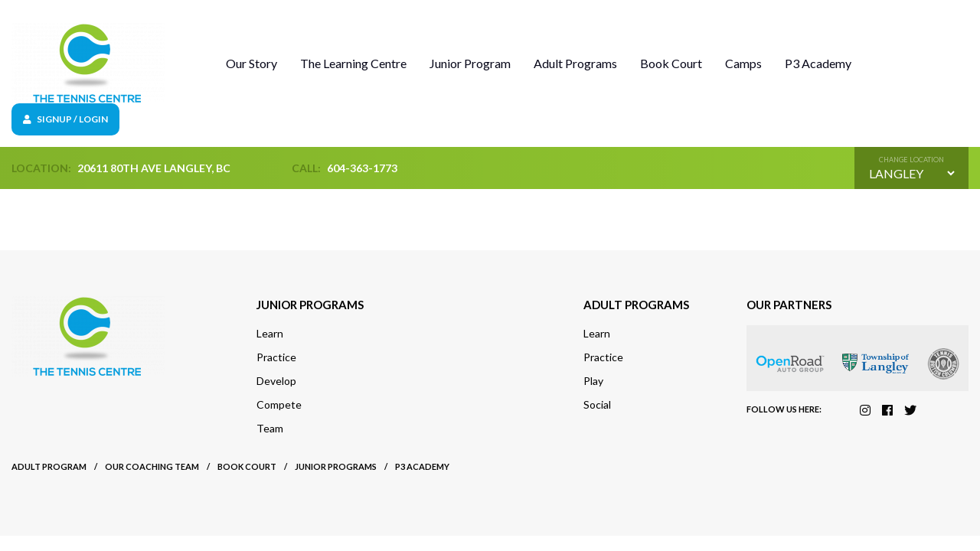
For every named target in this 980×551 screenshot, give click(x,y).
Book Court (671, 63)
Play (593, 381)
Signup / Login (65, 119)
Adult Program (49, 466)
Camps (743, 63)
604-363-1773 (362, 168)
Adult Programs (575, 63)
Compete (279, 404)
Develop (276, 381)
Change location (911, 160)
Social (597, 404)
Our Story (252, 63)
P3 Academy (818, 63)
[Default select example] (911, 173)
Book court (247, 466)
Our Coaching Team (152, 466)
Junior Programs (336, 466)
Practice (276, 357)
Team (270, 428)
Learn (270, 333)
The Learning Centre (353, 63)
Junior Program (470, 63)
